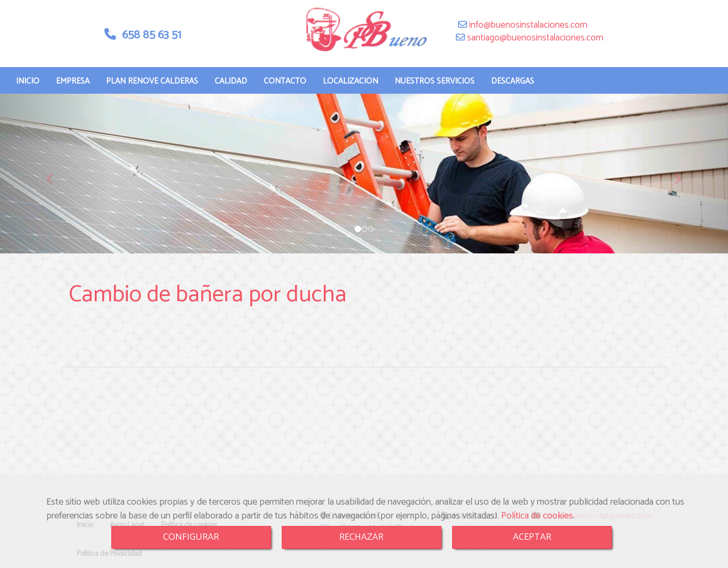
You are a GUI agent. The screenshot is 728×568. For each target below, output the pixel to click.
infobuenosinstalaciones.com (527, 25)
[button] (55, 174)
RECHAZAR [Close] (361, 537)
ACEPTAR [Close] (532, 537)
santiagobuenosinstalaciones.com (534, 38)
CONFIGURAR (191, 537)
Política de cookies (537, 516)
